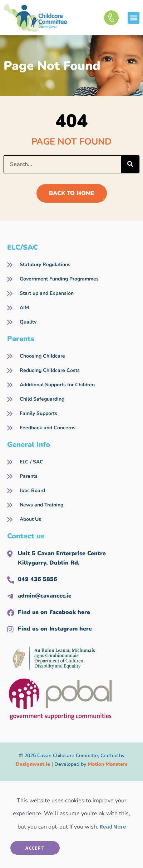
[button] (134, 18)
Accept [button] (35, 848)
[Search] (130, 164)
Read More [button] (113, 826)
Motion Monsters (108, 764)
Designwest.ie (33, 764)
